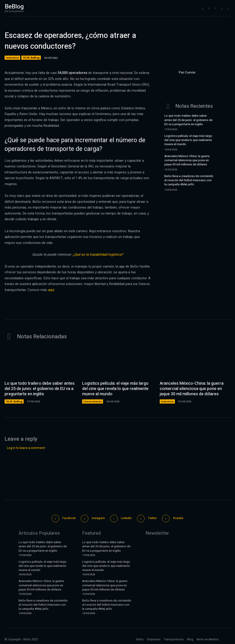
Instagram (96, 518)
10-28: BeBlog (31, 58)
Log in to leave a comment (26, 448)
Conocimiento (93, 401)
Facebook (65, 518)
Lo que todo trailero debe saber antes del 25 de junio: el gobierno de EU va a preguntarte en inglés (188, 120)
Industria (12, 58)
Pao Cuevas (187, 72)
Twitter (154, 518)
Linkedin (126, 518)
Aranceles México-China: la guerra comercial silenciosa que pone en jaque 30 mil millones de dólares (187, 160)
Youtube (182, 518)
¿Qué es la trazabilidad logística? (98, 254)
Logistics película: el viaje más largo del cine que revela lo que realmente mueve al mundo (188, 140)
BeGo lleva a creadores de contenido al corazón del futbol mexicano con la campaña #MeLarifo (189, 180)
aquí (51, 290)
